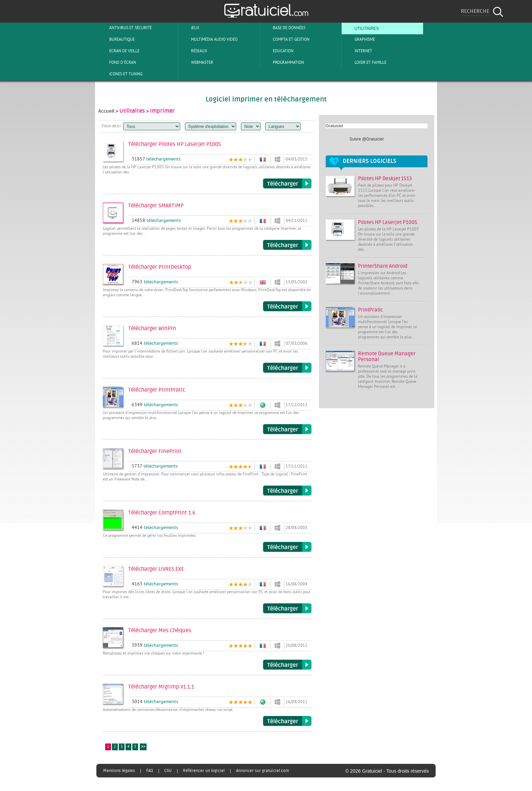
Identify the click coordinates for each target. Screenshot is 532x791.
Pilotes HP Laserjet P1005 (388, 222)
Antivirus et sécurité (125, 28)
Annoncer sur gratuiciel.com (263, 771)
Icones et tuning (120, 74)
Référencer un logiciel (204, 771)
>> (143, 747)
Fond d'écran (117, 62)
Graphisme (359, 39)
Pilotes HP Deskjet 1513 (385, 179)
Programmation (283, 62)
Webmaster (196, 62)
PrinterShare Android (383, 266)
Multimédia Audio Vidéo (209, 39)
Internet (358, 51)
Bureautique (116, 39)
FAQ (150, 771)
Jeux (189, 28)
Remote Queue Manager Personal (387, 357)
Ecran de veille (119, 51)
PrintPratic (370, 310)
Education (278, 51)
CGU (168, 771)
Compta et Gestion (286, 39)
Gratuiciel (334, 126)
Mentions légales (119, 771)
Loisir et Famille (365, 62)
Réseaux (193, 51)
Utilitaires (361, 28)
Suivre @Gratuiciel (366, 139)
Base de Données (283, 28)
